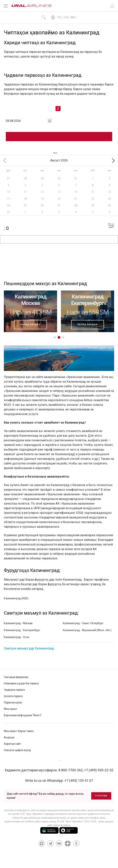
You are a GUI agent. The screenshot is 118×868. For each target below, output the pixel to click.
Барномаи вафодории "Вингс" (23, 715)
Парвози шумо (13, 703)
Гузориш (101, 796)
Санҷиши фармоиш (16, 677)
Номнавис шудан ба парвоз (21, 683)
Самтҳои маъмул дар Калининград (29, 648)
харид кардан (30, 325)
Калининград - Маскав (18, 623)
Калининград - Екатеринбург (22, 630)
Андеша (9, 737)
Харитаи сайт (12, 744)
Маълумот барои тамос (19, 731)
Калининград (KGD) (16, 598)
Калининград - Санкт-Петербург (83, 623)
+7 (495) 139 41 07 (79, 781)
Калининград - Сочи (17, 637)
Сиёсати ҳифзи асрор (17, 750)
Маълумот (11, 709)
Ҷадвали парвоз (14, 690)
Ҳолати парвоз (13, 696)
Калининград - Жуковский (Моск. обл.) (87, 630)
